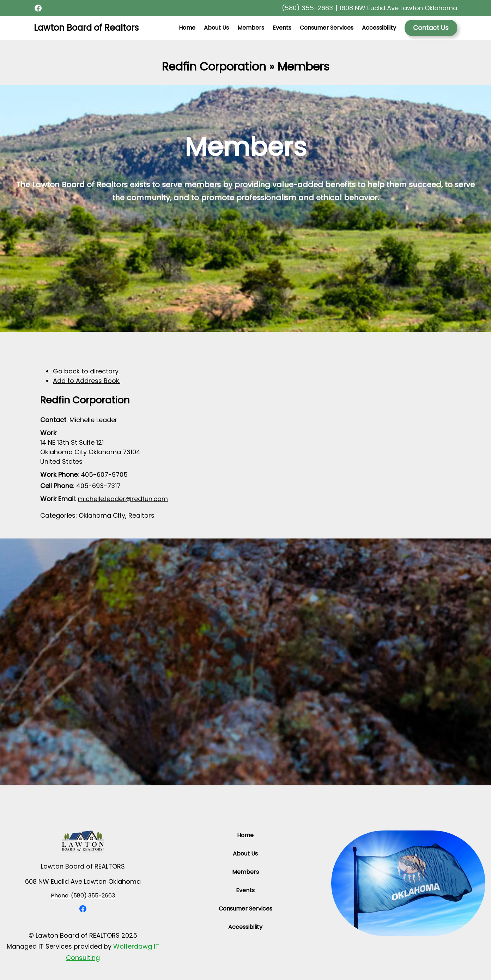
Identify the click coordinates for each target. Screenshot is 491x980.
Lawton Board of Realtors (86, 28)
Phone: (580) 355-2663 (83, 896)
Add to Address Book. (87, 381)
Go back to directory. (86, 371)
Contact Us (431, 28)
